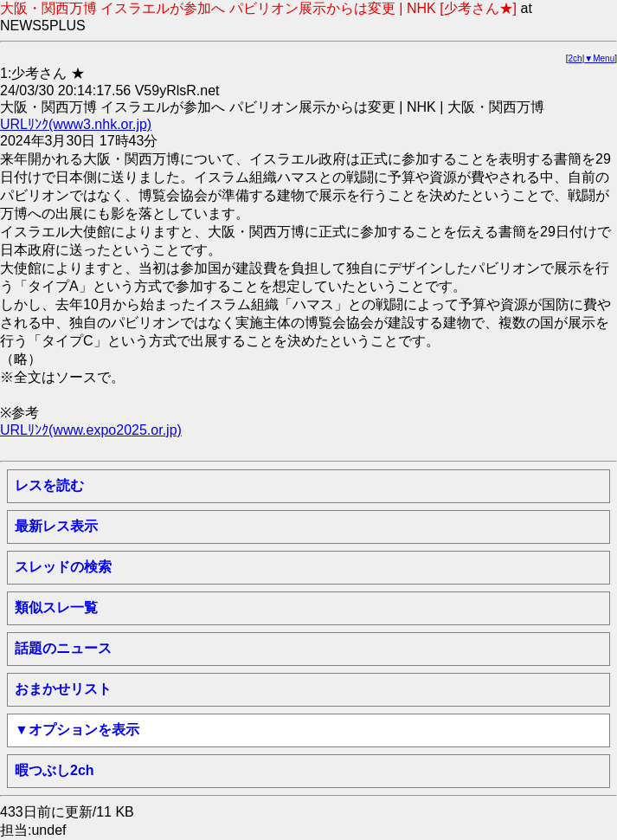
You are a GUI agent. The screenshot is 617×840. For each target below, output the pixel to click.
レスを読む (49, 485)
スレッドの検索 (63, 567)
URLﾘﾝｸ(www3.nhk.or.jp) (76, 124)
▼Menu (599, 58)
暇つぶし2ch (55, 770)
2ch (575, 58)
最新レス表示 (56, 526)
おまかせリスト (63, 689)
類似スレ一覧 (56, 607)
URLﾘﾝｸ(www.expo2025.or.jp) (91, 430)
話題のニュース (63, 648)
